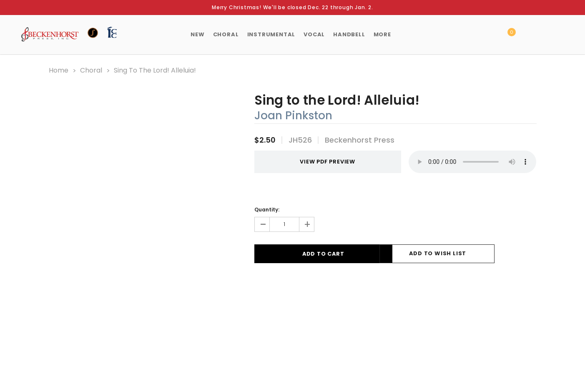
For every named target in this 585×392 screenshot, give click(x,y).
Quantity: (267, 209)
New (197, 34)
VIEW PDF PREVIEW (320, 162)
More (382, 34)
